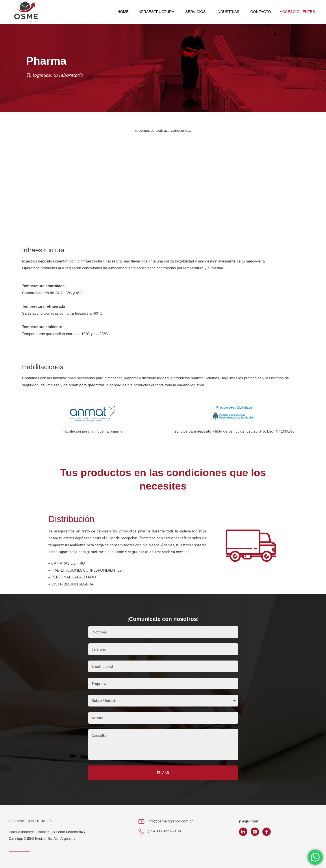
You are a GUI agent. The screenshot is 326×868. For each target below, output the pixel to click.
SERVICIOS (196, 12)
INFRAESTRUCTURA (157, 12)
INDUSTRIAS (229, 12)
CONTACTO (261, 12)
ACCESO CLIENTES (297, 12)
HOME (123, 12)
